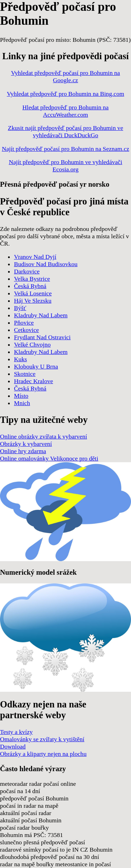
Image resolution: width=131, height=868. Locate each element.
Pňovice (24, 323)
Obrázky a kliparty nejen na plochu (43, 754)
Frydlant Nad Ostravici (42, 337)
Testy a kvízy (16, 732)
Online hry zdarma (23, 451)
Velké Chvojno (32, 344)
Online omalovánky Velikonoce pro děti (49, 458)
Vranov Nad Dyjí (35, 257)
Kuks (20, 359)
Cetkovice (26, 330)
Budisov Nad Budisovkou (46, 264)
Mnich (22, 403)
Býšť (20, 308)
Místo (21, 396)
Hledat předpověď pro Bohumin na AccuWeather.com (65, 111)
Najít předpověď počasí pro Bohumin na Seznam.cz (65, 149)
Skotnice (25, 374)
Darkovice (27, 271)
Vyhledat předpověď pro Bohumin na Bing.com (66, 94)
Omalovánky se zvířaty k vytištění (42, 739)
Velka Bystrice (32, 279)
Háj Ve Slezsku (33, 301)
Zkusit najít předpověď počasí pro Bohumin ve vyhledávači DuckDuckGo (66, 131)
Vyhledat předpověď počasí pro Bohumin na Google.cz (66, 76)
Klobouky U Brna (36, 366)
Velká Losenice (33, 293)
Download (13, 746)
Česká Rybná (30, 286)
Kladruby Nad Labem (41, 315)
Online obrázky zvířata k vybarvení (43, 436)
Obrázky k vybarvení (26, 444)
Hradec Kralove (34, 381)
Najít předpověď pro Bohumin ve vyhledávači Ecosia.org (65, 166)
